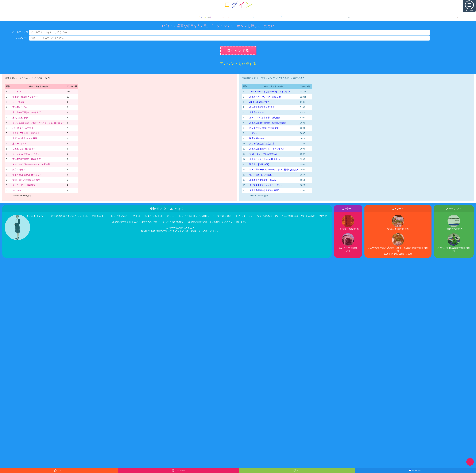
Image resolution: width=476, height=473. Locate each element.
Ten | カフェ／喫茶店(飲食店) (263, 154)
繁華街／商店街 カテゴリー (25, 97)
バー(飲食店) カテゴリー (24, 128)
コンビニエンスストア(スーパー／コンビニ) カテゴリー (38, 123)
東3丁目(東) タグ (20, 118)
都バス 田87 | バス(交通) (261, 175)
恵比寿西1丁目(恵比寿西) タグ (27, 159)
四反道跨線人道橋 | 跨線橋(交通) (264, 128)
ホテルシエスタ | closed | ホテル (265, 159)
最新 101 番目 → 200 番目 (25, 138)
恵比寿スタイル (20, 107)
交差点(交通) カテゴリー (24, 149)
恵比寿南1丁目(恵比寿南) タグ (27, 112)
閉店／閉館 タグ (20, 170)
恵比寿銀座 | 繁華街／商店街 (263, 180)
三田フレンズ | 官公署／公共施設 (265, 118)
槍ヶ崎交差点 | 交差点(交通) (262, 107)
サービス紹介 (19, 102)
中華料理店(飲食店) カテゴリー (27, 175)
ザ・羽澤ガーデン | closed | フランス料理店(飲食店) (274, 170)
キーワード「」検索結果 (24, 185)
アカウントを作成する (238, 64)
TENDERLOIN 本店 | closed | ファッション (270, 92)
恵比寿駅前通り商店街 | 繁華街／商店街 (268, 123)
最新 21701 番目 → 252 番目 (26, 133)
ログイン (17, 92)
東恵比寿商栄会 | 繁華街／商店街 (265, 190)
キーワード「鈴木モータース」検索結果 (31, 164)
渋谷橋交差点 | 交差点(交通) (262, 144)
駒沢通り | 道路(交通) (259, 164)
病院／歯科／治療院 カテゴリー (27, 180)
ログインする (238, 50)
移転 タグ (17, 190)
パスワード (22, 38)
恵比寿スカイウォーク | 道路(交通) (265, 97)
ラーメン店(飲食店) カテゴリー (27, 154)
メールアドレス (20, 32)
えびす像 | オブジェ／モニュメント (266, 185)
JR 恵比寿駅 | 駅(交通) (260, 102)
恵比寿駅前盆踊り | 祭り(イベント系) (266, 149)
